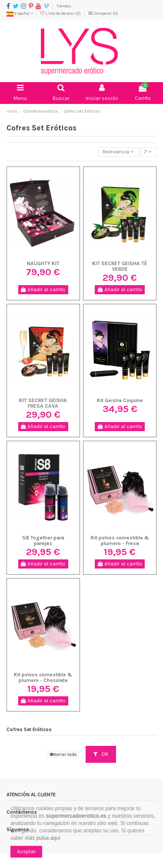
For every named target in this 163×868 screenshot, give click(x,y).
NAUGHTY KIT (43, 263)
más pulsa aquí (42, 838)
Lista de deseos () (61, 13)
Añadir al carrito (43, 289)
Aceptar (26, 851)
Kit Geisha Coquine (120, 400)
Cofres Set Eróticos (29, 730)
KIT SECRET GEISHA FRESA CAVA (43, 403)
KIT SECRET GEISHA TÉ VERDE (120, 266)
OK (101, 754)
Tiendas (64, 6)
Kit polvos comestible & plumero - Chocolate (43, 677)
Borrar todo (63, 754)
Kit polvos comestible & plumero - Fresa (120, 540)
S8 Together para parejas (43, 540)
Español (20, 13)
